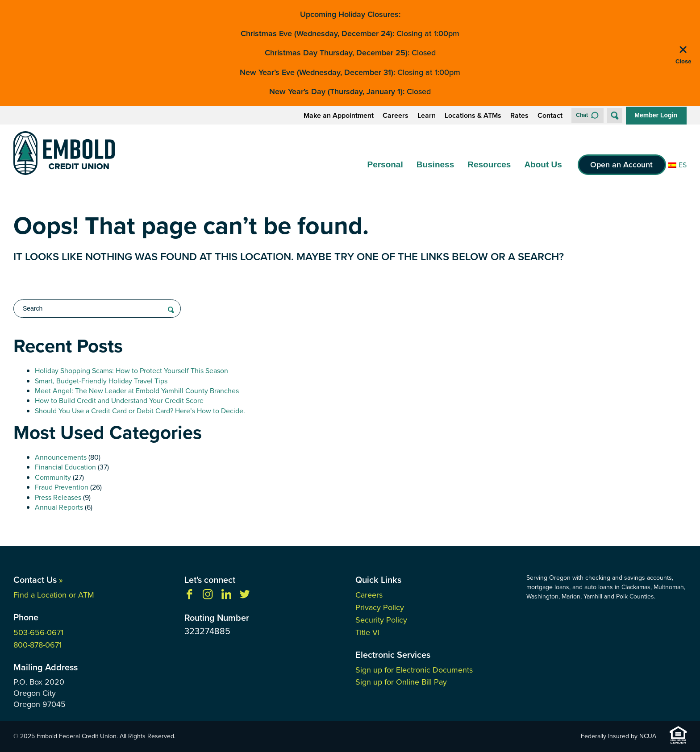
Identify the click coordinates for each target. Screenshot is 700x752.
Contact (550, 116)
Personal (385, 164)
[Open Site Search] (615, 116)
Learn (427, 116)
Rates (519, 116)
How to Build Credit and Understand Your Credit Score (119, 401)
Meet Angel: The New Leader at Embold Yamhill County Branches (137, 391)
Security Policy (381, 620)
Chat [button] (582, 115)
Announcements (61, 457)
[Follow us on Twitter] (245, 597)
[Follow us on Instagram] (208, 597)
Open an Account (621, 165)
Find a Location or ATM (54, 595)
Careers (396, 116)
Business (435, 164)
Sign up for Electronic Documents (414, 670)
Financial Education (65, 467)
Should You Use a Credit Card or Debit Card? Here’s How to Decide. (140, 411)
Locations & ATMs (473, 116)
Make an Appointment (339, 116)
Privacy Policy (380, 607)
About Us (543, 164)
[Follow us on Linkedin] (226, 597)
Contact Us (38, 580)
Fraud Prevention (62, 487)
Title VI (367, 632)
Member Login (656, 115)
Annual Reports (59, 507)
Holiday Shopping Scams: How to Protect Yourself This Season (131, 371)
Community (53, 477)
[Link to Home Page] (64, 155)
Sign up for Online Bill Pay (401, 682)
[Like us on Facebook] (189, 597)
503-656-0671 (38, 632)
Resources (489, 164)
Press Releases (58, 497)
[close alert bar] (683, 55)
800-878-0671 (37, 645)
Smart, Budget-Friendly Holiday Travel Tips (101, 381)
